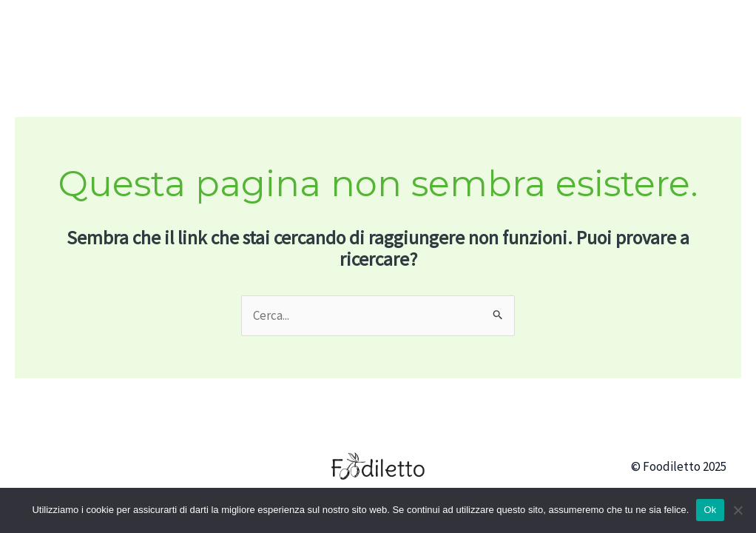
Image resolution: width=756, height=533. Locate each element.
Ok (710, 510)
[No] (738, 510)
